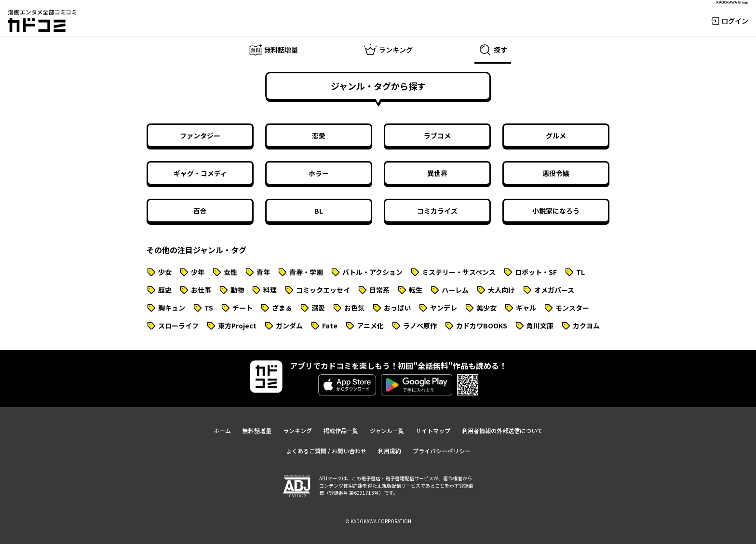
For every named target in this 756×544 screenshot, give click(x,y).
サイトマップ (433, 430)
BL (319, 211)
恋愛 (319, 136)
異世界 (437, 173)
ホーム (222, 430)
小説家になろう (556, 211)
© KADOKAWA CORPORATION (378, 521)
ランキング (297, 430)
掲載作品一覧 (341, 430)
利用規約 (390, 451)
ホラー (319, 173)
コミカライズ (437, 211)
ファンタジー (200, 136)
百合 (200, 211)
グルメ (556, 136)
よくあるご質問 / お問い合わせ (326, 451)
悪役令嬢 (556, 173)
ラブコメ (437, 136)
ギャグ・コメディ (200, 173)
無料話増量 (257, 430)
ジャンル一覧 (387, 430)
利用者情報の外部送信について (502, 430)
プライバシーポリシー (442, 451)
